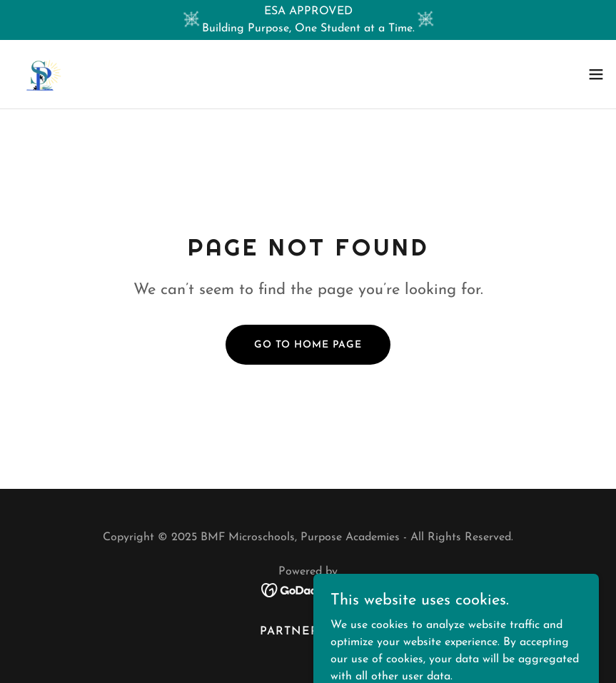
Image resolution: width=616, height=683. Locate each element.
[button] (596, 74)
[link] (40, 74)
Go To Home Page (308, 345)
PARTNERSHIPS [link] (308, 632)
